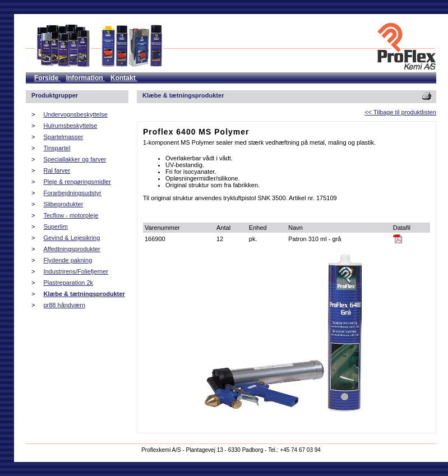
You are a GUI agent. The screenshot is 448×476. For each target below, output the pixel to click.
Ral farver (57, 170)
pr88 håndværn (64, 305)
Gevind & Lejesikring (71, 238)
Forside (47, 78)
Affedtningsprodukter (71, 249)
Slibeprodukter (63, 204)
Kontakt (124, 78)
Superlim (55, 227)
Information (86, 78)
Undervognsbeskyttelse (75, 114)
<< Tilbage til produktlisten (400, 112)
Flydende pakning (68, 260)
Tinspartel (57, 148)
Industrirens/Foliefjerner (76, 271)
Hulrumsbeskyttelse (70, 126)
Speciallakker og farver (75, 159)
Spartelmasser (63, 137)
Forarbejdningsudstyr (72, 193)
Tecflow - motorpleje (71, 215)
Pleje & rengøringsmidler (77, 182)
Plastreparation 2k (68, 283)
